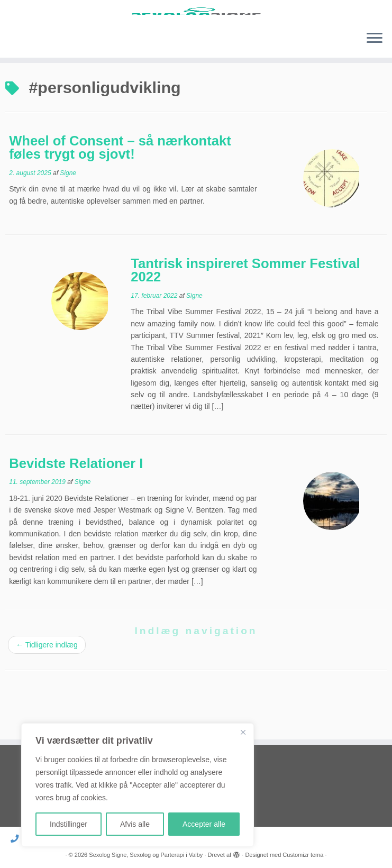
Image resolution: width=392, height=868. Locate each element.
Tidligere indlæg (47, 687)
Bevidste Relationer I (76, 505)
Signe (68, 215)
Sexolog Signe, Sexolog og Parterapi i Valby (146, 855)
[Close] (243, 732)
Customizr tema (303, 855)
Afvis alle (135, 824)
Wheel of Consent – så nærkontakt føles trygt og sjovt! (120, 189)
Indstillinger (69, 824)
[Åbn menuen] (375, 80)
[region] (138, 785)
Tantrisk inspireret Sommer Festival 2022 (245, 312)
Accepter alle (204, 824)
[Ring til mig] (18, 839)
